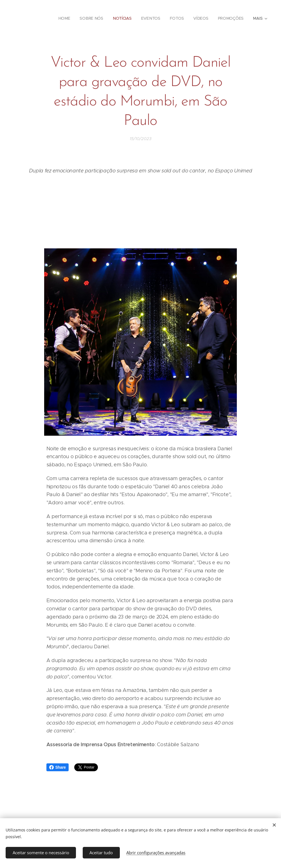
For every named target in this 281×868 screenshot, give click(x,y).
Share (58, 767)
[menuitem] (65, 18)
